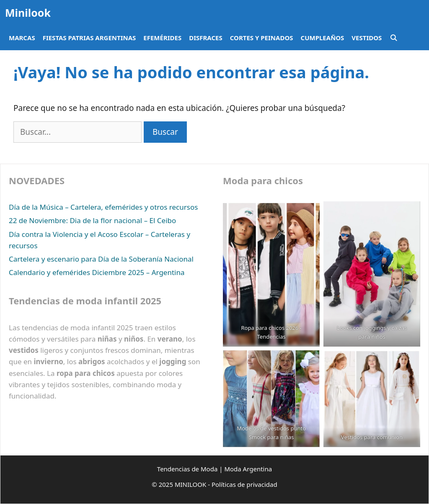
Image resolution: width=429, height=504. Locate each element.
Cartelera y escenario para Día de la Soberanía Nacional (101, 259)
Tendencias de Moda (187, 469)
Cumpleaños (323, 38)
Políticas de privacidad (244, 484)
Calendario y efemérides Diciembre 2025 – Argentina (97, 272)
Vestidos (367, 38)
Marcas (22, 38)
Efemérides (162, 38)
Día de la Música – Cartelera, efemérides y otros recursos (103, 207)
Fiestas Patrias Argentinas (89, 38)
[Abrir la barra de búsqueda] (393, 38)
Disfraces (206, 38)
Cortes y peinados (262, 38)
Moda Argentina (248, 469)
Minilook (28, 13)
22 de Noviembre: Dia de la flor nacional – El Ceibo (92, 220)
